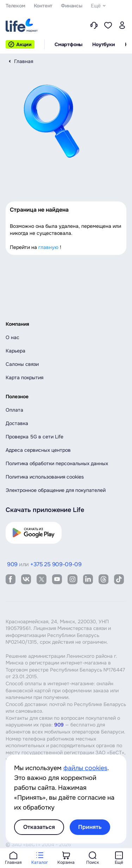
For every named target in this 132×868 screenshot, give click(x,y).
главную (48, 247)
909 (59, 725)
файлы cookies (85, 768)
